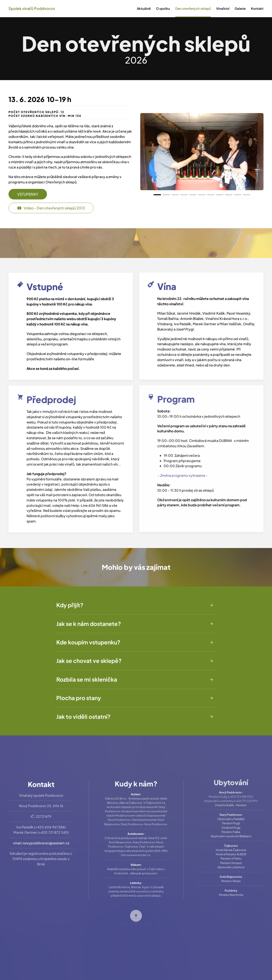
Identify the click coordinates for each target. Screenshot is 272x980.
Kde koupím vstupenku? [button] (88, 638)
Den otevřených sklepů (193, 8)
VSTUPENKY (28, 190)
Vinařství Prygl (231, 820)
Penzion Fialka (231, 825)
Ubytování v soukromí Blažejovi (231, 829)
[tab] (157, 195)
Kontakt (257, 8)
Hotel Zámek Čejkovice (231, 843)
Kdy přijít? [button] (70, 601)
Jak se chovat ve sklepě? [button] (89, 657)
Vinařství (223, 8)
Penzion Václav (231, 874)
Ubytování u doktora (231, 860)
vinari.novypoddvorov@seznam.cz (41, 838)
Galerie (240, 8)
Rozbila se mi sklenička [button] (87, 675)
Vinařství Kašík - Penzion (231, 798)
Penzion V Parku (231, 851)
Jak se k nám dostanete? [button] (89, 620)
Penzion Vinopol (231, 856)
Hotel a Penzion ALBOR (231, 847)
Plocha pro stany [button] (79, 694)
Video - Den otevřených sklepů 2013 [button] (51, 204)
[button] (151, 152)
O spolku (163, 8)
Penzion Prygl (231, 816)
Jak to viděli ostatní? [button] (83, 712)
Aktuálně (144, 8)
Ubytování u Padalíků (231, 812)
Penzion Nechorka (231, 888)
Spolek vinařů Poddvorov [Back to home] (32, 8)
